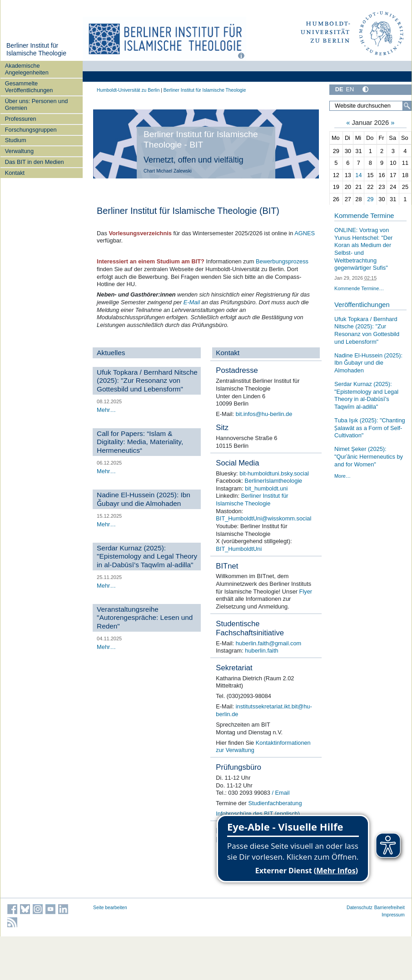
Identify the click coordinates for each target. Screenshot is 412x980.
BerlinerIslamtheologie (274, 481)
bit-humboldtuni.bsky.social (274, 473)
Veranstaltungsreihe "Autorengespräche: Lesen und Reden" (145, 618)
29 (370, 199)
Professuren (21, 119)
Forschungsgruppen (31, 130)
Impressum (393, 915)
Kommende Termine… (359, 288)
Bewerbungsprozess (282, 261)
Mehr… (106, 410)
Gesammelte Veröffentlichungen (29, 87)
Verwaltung (19, 151)
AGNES (305, 233)
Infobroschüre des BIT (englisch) (258, 814)
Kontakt (15, 173)
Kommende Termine (364, 216)
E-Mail (192, 302)
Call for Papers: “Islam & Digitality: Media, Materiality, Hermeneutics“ (140, 442)
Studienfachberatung (275, 803)
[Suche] (407, 106)
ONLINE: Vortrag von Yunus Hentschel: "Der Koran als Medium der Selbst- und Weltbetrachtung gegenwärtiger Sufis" (363, 249)
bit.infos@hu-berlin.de (264, 414)
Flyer (306, 591)
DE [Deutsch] (339, 89)
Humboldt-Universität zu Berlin (128, 90)
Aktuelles (111, 353)
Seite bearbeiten (110, 908)
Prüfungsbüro (238, 767)
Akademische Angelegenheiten (27, 69)
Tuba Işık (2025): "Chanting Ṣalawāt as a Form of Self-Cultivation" (370, 428)
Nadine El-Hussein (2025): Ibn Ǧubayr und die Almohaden (144, 499)
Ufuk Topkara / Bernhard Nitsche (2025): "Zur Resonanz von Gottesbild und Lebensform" (147, 381)
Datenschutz (360, 908)
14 (358, 175)
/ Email (280, 793)
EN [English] (350, 89)
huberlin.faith (261, 651)
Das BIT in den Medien (35, 162)
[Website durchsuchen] (370, 106)
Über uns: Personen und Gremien (37, 104)
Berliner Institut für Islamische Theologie (36, 49)
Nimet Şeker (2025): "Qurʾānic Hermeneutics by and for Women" (369, 456)
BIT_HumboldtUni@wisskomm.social (263, 518)
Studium (16, 140)
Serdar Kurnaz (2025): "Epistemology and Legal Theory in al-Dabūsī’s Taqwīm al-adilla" (147, 556)
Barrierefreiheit (390, 908)
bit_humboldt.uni (266, 488)
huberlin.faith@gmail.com (269, 643)
